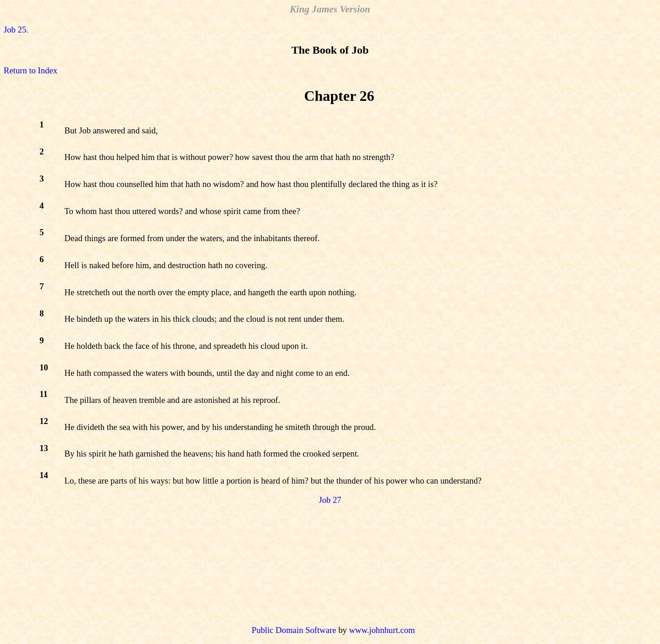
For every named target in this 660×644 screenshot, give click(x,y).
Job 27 (330, 500)
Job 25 (15, 30)
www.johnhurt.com (382, 630)
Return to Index (30, 70)
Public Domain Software (294, 630)
